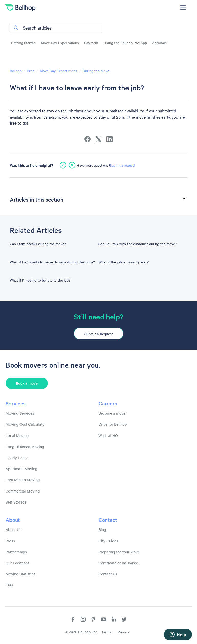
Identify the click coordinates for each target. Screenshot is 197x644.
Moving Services (20, 413)
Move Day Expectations (60, 43)
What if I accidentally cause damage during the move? (52, 262)
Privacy (124, 632)
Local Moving (17, 435)
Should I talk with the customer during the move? (138, 244)
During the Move (96, 71)
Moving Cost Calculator (26, 424)
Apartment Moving (22, 469)
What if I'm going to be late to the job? (40, 280)
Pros (31, 71)
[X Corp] (98, 139)
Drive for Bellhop (113, 424)
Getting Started (23, 43)
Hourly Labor (17, 458)
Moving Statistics (21, 574)
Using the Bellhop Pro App (125, 43)
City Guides (108, 541)
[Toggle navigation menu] (183, 7)
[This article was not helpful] (72, 165)
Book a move (27, 383)
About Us (13, 529)
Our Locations (18, 563)
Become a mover (113, 413)
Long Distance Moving (25, 447)
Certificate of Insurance (118, 563)
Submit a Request (99, 334)
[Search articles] (56, 28)
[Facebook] (87, 139)
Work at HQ (108, 435)
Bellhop (16, 71)
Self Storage (16, 502)
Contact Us (108, 574)
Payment (91, 43)
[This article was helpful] (63, 165)
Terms (106, 632)
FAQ (9, 585)
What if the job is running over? (124, 262)
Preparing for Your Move (119, 552)
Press (10, 541)
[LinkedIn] (110, 139)
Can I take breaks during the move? (38, 244)
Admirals (159, 43)
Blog (102, 529)
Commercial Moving (23, 491)
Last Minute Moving (23, 480)
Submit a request (123, 165)
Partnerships (16, 552)
